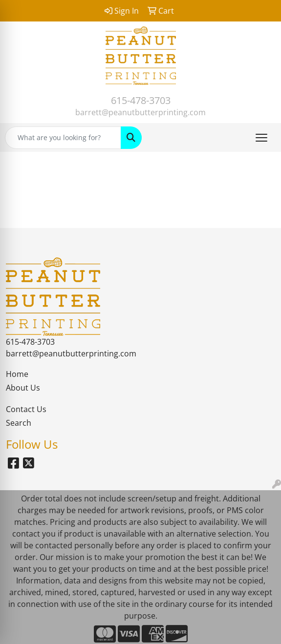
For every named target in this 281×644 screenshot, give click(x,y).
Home (17, 374)
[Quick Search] (63, 138)
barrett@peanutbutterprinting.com (140, 112)
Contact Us (26, 409)
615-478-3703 (141, 100)
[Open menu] (261, 138)
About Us (23, 388)
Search (19, 423)
